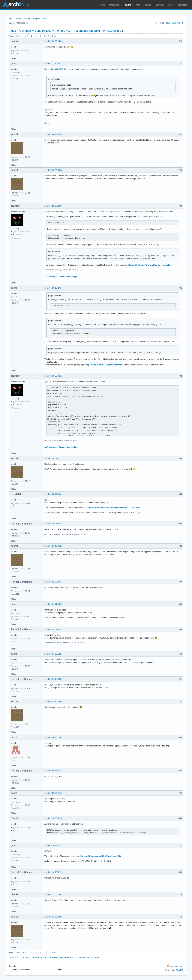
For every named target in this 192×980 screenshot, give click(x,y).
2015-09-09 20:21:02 (53, 793)
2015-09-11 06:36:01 (53, 894)
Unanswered (177, 23)
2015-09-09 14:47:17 (53, 771)
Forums (127, 5)
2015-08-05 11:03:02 (53, 494)
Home (102, 5)
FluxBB (179, 970)
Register (37, 19)
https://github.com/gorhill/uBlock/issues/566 (101, 856)
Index (11, 19)
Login (46, 19)
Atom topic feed (176, 966)
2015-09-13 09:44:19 (53, 917)
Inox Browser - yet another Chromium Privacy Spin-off (89, 31)
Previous (20, 36)
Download (182, 5)
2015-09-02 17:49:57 (53, 604)
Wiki (138, 5)
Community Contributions (35, 31)
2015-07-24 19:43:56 (53, 134)
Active (167, 23)
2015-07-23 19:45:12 (53, 63)
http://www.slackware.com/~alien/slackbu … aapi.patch (115, 508)
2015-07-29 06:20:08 (53, 206)
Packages (114, 5)
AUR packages (51, 277)
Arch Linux (16, 4)
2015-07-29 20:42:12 (53, 376)
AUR (171, 5)
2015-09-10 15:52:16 (53, 872)
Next (54, 36)
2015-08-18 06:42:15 (53, 524)
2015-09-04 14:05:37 (53, 679)
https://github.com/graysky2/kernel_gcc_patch (150, 265)
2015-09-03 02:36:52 (53, 629)
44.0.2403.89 (60, 69)
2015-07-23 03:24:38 (53, 41)
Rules (19, 19)
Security (160, 5)
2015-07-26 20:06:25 (53, 170)
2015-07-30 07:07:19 (53, 458)
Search (27, 19)
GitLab (148, 5)
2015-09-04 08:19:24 (53, 654)
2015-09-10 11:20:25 (53, 845)
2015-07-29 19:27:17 (53, 288)
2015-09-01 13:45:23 (53, 546)
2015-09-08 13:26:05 (53, 737)
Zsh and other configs (68, 277)
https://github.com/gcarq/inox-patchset (104, 365)
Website (17, 238)
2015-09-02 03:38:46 (53, 582)
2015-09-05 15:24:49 (53, 701)
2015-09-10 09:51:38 (53, 818)
